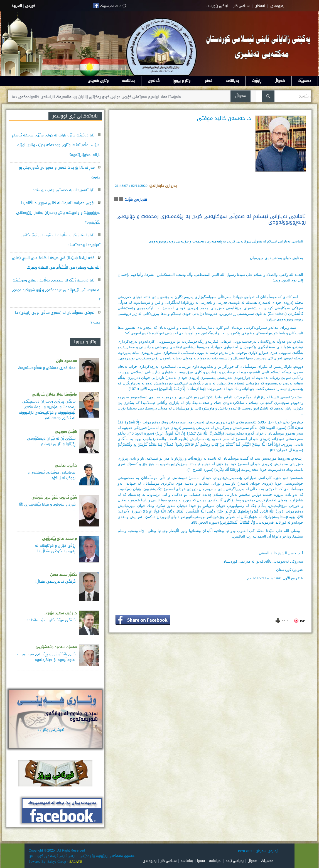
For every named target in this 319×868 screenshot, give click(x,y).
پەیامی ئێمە (235, 861)
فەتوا (208, 81)
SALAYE (76, 862)
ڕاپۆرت (257, 81)
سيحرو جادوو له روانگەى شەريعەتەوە (71, 716)
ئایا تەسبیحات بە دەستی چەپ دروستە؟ (64, 190)
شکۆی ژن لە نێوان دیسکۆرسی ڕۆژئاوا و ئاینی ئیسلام (51, 441)
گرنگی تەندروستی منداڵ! (55, 581)
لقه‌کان (260, 6)
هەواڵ (280, 81)
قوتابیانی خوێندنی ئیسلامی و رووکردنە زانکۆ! (51, 475)
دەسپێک (305, 81)
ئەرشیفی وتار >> (51, 730)
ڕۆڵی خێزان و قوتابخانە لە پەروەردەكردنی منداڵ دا (55, 548)
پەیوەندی (149, 861)
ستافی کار (242, 6)
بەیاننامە (232, 81)
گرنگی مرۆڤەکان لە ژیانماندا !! (51, 620)
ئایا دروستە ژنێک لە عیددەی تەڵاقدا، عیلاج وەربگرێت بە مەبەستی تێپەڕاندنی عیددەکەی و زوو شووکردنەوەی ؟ (56, 290)
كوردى (30, 6)
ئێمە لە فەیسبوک (113, 6)
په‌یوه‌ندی (277, 6)
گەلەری (154, 81)
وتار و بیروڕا (181, 81)
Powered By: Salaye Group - (49, 862)
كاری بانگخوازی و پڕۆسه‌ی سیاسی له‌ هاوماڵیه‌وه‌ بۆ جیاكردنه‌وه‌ (46, 657)
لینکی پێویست (217, 6)
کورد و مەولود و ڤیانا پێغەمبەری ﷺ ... (47, 507)
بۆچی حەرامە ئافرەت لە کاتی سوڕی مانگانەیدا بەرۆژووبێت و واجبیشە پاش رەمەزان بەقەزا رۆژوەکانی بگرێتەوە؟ (58, 213)
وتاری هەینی (98, 81)
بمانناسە (128, 81)
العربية (17, 6)
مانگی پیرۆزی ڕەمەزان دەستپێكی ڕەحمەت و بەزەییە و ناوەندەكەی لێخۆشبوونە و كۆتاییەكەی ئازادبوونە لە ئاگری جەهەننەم (47, 410)
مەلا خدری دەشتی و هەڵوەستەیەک (47, 368)
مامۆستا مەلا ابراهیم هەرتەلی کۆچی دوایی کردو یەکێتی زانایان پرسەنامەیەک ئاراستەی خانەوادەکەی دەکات (89, 97)
